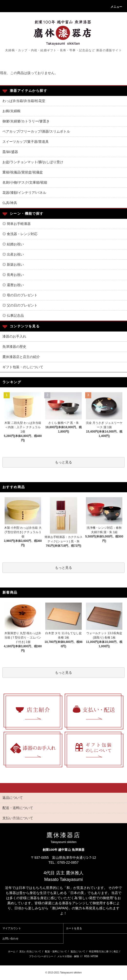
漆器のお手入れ (14, 336)
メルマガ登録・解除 (68, 956)
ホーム (12, 951)
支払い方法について (30, 951)
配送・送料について (56, 951)
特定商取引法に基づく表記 (104, 951)
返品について (78, 951)
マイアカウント (12, 928)
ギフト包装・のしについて (23, 367)
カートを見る (74, 928)
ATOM (95, 956)
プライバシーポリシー (41, 956)
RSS (87, 956)
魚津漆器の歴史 (14, 347)
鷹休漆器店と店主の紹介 (21, 357)
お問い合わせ (10, 938)
